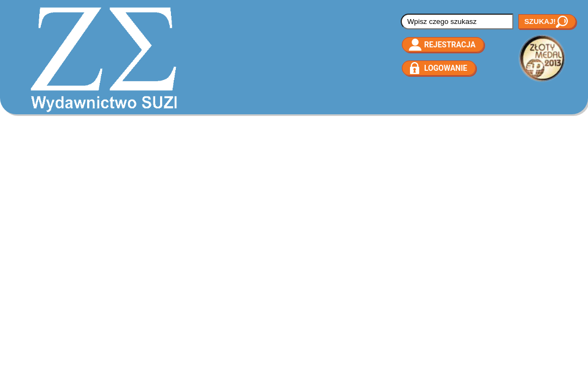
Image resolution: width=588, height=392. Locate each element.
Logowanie (446, 68)
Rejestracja (450, 45)
